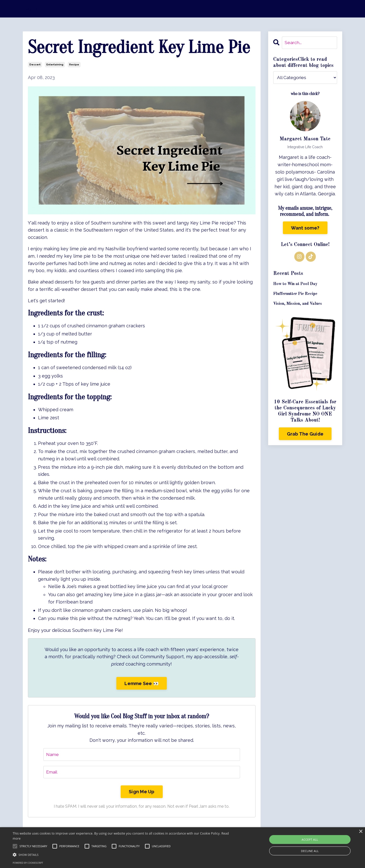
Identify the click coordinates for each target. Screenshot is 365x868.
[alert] (182, 848)
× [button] (361, 832)
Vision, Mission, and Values (298, 304)
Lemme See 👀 (142, 683)
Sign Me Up (142, 792)
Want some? (305, 228)
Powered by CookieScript (28, 863)
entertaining (55, 64)
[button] (123, 855)
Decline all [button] (310, 851)
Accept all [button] (310, 839)
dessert (35, 64)
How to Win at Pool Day (295, 284)
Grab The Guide (305, 434)
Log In (30, 8)
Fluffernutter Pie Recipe (295, 294)
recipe (74, 64)
